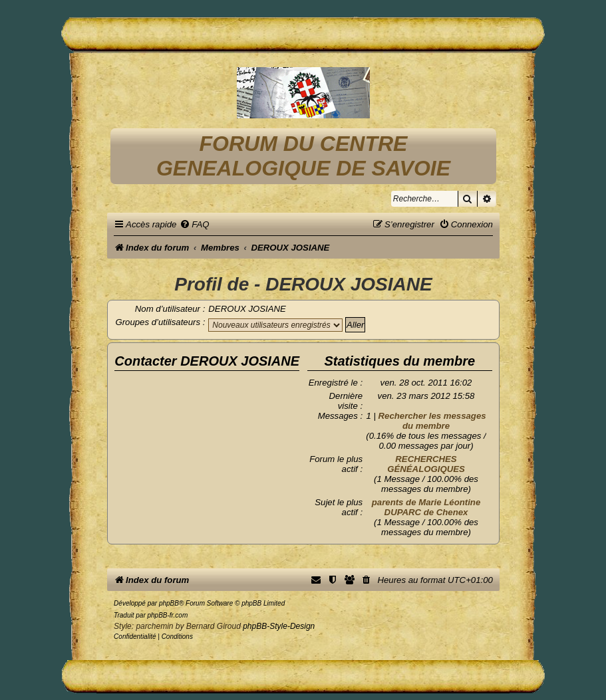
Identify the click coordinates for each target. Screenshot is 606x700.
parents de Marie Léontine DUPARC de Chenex (426, 507)
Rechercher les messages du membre (432, 421)
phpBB (169, 603)
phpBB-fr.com (167, 615)
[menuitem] (194, 224)
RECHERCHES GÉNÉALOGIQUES (426, 464)
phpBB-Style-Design (279, 626)
